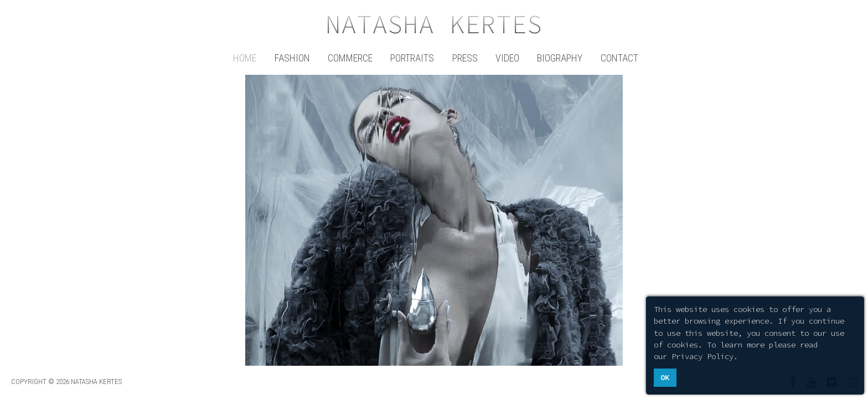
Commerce (350, 58)
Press (465, 58)
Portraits (412, 58)
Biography (560, 58)
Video (507, 58)
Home (245, 58)
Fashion (292, 58)
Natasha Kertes (434, 24)
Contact (619, 58)
